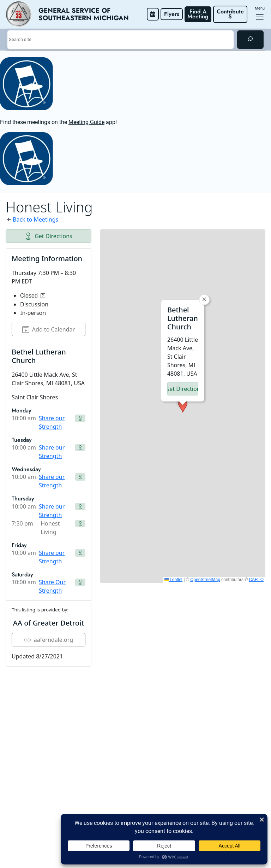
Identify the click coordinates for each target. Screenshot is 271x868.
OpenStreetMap (205, 580)
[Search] (250, 40)
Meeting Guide (86, 122)
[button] (183, 406)
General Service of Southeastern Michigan (84, 14)
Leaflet (173, 580)
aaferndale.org (49, 640)
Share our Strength (52, 422)
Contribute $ (231, 14)
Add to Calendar (49, 329)
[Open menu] (260, 17)
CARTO (256, 580)
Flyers (172, 14)
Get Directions (49, 236)
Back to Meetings (35, 219)
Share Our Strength (52, 586)
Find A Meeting (198, 14)
